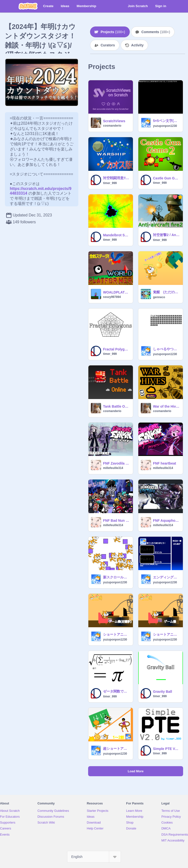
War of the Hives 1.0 (166, 406)
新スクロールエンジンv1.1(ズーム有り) (117, 577)
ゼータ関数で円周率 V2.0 (117, 691)
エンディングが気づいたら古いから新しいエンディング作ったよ (166, 577)
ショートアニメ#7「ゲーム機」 (166, 634)
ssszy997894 (112, 297)
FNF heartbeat (164, 463)
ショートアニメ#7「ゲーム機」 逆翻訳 (117, 634)
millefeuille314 (113, 468)
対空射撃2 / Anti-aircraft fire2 (166, 235)
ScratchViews (114, 121)
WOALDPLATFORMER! (117, 292)
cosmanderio (112, 126)
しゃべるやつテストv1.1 (166, 349)
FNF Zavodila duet (117, 463)
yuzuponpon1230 (165, 126)
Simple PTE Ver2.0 (166, 749)
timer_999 (110, 183)
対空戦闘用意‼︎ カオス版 (117, 178)
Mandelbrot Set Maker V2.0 (117, 235)
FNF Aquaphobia (166, 521)
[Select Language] (94, 857)
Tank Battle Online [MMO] (117, 406)
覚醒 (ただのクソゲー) (166, 292)
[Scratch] (28, 6)
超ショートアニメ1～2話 (117, 748)
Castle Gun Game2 (166, 178)
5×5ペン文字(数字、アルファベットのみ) (166, 121)
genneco (159, 297)
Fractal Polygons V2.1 (117, 349)
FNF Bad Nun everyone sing (117, 521)
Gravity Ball (163, 692)
